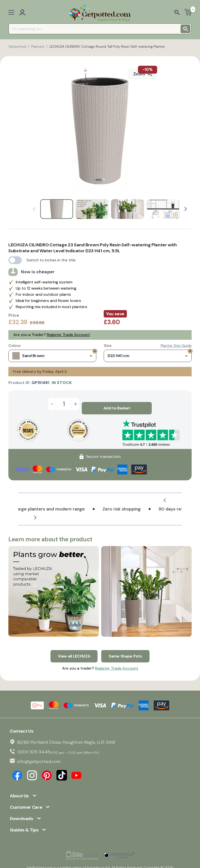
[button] (186, 209)
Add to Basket (117, 404)
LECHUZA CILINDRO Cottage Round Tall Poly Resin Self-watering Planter (107, 46)
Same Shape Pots (125, 647)
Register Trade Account (68, 335)
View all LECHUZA (74, 647)
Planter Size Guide (176, 346)
